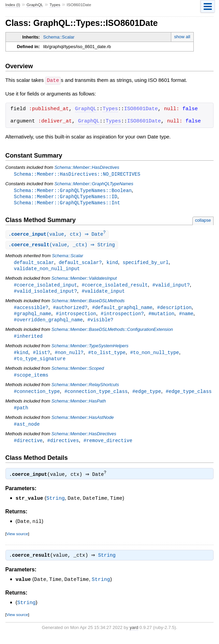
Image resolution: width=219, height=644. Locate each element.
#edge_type (147, 397)
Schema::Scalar (59, 37)
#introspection (76, 317)
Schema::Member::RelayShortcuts (85, 390)
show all (182, 37)
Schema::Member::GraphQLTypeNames (94, 184)
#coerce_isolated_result (115, 287)
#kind (21, 357)
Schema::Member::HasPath (79, 407)
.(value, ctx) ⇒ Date (58, 236)
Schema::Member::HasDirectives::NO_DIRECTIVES (77, 174)
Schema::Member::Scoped (78, 373)
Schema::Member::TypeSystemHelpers (90, 350)
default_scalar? (80, 264)
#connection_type (37, 397)
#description (174, 311)
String (56, 505)
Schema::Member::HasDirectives (87, 167)
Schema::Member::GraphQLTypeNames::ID (66, 197)
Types (55, 5)
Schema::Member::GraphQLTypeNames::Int (67, 203)
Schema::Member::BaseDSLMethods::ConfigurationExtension (112, 333)
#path (21, 414)
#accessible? (31, 311)
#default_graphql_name (122, 311)
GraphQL (35, 5)
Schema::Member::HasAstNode (83, 423)
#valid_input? (171, 287)
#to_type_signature (40, 363)
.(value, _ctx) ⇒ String (63, 246)
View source (17, 540)
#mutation (161, 317)
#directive (28, 447)
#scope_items (31, 380)
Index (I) (13, 5)
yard (134, 634)
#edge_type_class (189, 397)
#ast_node (27, 430)
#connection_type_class (96, 397)
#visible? (100, 324)
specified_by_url (145, 264)
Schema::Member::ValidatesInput (84, 281)
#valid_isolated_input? (46, 294)
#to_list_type (107, 357)
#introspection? (122, 317)
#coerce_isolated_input (46, 287)
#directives (63, 447)
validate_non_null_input (47, 271)
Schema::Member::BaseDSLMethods (88, 304)
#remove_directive (108, 447)
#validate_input (103, 294)
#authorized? (70, 311)
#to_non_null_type (155, 357)
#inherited (28, 340)
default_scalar (34, 264)
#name (186, 317)
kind (112, 264)
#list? (41, 357)
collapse (203, 221)
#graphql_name (33, 317)
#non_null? (69, 357)
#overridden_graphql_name (48, 324)
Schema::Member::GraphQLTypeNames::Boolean (73, 191)
